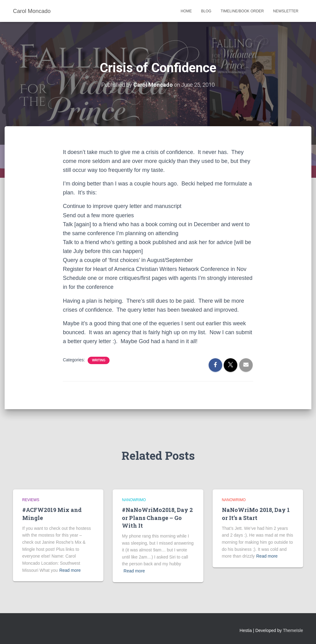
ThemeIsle (293, 630)
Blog (206, 11)
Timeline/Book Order (242, 11)
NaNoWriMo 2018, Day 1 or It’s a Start (256, 514)
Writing (99, 360)
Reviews (31, 500)
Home (186, 11)
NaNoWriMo (134, 500)
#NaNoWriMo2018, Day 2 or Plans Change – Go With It (157, 517)
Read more (70, 570)
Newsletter (286, 11)
